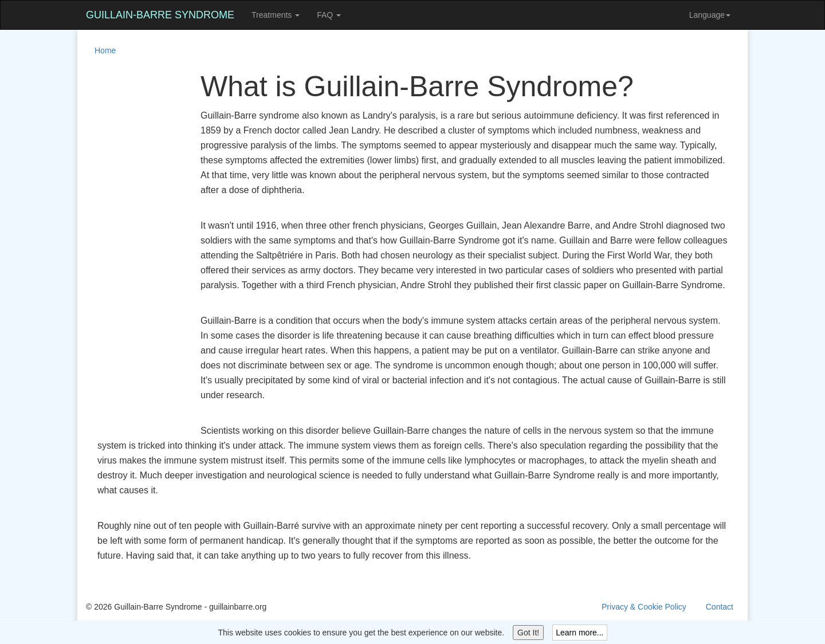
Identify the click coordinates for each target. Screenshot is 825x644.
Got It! (528, 633)
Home (105, 50)
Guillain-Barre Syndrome (160, 15)
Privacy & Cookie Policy (644, 607)
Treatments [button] (276, 15)
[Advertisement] (132, 243)
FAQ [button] (329, 15)
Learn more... (580, 633)
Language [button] (710, 15)
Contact (720, 607)
